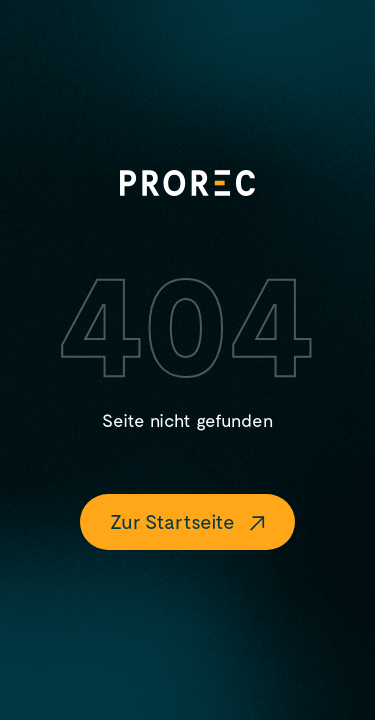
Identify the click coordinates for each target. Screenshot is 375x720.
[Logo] (187, 182)
